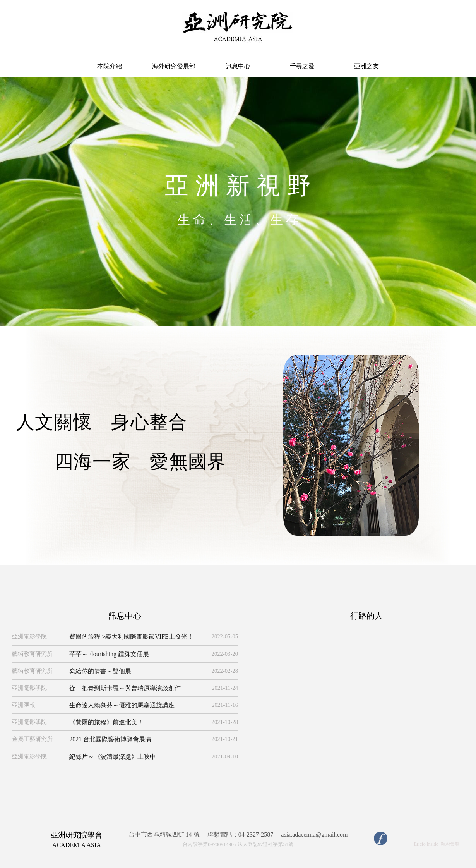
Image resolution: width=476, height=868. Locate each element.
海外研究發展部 (174, 66)
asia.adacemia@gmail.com (314, 835)
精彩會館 (450, 844)
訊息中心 (238, 66)
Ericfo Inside (426, 844)
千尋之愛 (302, 66)
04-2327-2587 (256, 834)
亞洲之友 (366, 66)
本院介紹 (110, 66)
